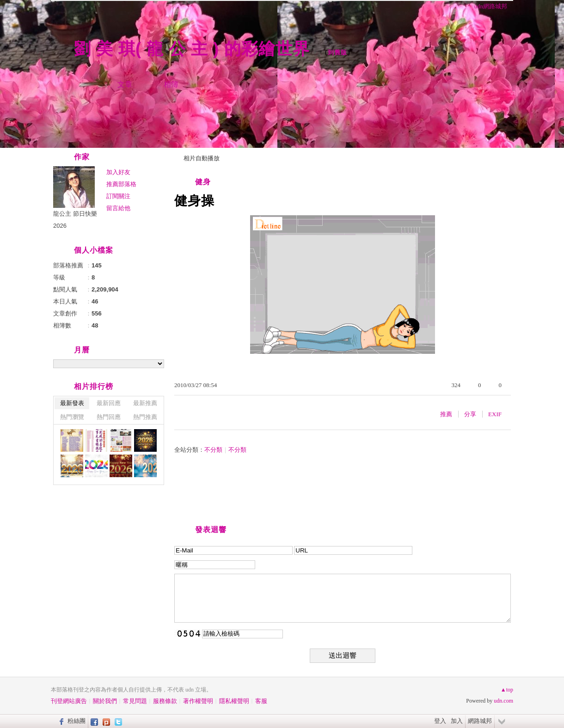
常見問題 (135, 701)
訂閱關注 (118, 196)
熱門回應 (109, 417)
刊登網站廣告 (69, 701)
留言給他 (118, 208)
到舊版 (337, 52)
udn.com (503, 701)
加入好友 (118, 172)
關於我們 (105, 701)
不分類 (213, 450)
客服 (261, 701)
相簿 (171, 84)
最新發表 (72, 403)
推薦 (446, 414)
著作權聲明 (198, 701)
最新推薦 (145, 403)
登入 (440, 721)
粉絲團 (77, 721)
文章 (125, 84)
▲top (507, 690)
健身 (203, 182)
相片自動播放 (202, 158)
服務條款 (165, 701)
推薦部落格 (121, 184)
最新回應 (109, 403)
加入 (457, 721)
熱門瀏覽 (72, 417)
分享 (470, 414)
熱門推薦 (145, 417)
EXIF (495, 414)
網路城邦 (480, 721)
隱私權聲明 (234, 701)
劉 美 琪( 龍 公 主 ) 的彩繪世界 (194, 49)
